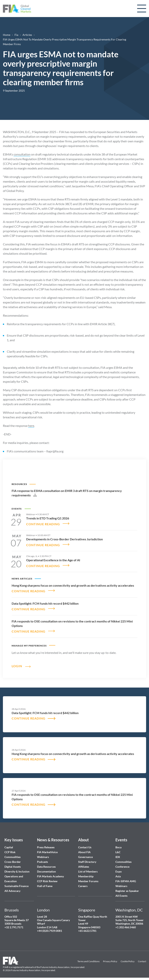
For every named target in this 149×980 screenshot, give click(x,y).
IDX (118, 855)
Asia (118, 874)
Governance (85, 855)
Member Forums (88, 879)
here (31, 426)
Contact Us (85, 845)
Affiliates (84, 864)
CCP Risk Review (47, 879)
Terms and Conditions (88, 959)
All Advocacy (12, 888)
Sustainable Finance (16, 884)
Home (7, 35)
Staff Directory (87, 859)
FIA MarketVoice (47, 850)
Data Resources (46, 864)
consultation (22, 154)
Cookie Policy (128, 959)
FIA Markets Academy (50, 874)
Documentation (47, 869)
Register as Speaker (127, 888)
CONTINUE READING (43, 524)
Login (17, 664)
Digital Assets (13, 864)
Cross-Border (13, 859)
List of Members (88, 869)
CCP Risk (10, 850)
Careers (83, 884)
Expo (119, 869)
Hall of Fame (45, 884)
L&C (118, 850)
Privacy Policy (110, 959)
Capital (9, 845)
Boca (118, 845)
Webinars (43, 855)
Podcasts (42, 859)
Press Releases (46, 845)
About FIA (84, 850)
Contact (142, 959)
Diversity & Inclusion (17, 869)
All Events (121, 893)
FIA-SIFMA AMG (126, 879)
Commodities (13, 855)
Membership (86, 874)
